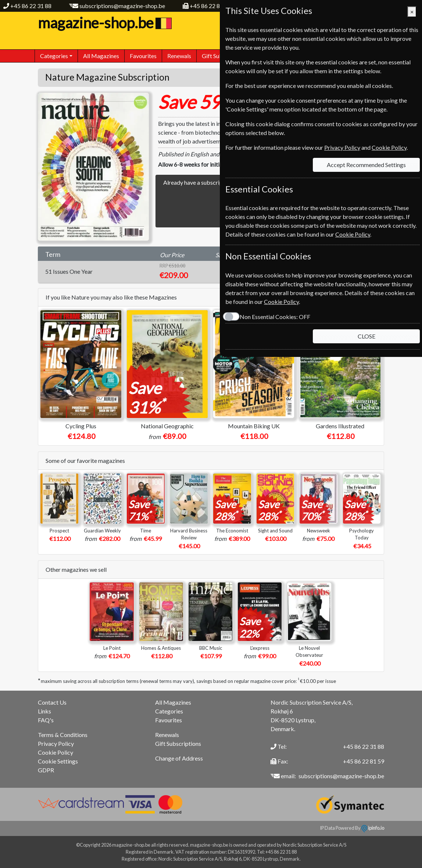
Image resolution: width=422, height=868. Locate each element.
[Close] (412, 12)
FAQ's (46, 720)
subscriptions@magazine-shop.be (122, 6)
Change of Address (179, 758)
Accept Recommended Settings (366, 165)
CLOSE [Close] (366, 336)
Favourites (143, 56)
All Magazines (101, 56)
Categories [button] (54, 56)
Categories (169, 711)
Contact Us (52, 702)
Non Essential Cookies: (275, 317)
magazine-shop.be (104, 23)
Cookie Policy (56, 752)
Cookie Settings (58, 761)
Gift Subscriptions (178, 743)
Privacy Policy (56, 743)
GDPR (46, 770)
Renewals (179, 56)
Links (44, 711)
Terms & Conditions (63, 735)
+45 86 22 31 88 (31, 6)
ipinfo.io (373, 828)
